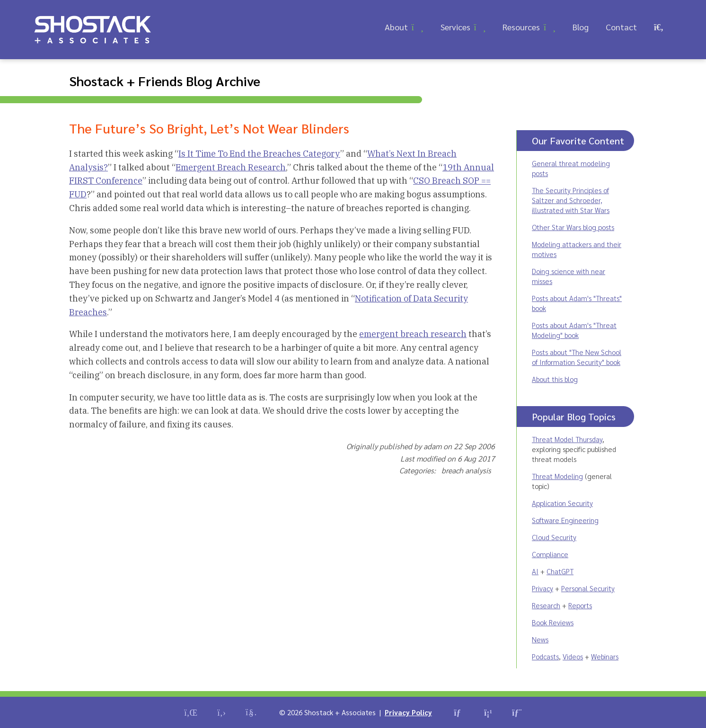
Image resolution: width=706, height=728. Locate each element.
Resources (521, 27)
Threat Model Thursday (567, 439)
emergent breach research (413, 334)
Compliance (550, 554)
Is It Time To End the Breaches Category (259, 154)
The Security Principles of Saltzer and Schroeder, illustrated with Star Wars (571, 200)
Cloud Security (554, 537)
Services (455, 27)
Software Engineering (565, 520)
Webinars (605, 656)
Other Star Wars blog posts (573, 227)
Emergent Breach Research (231, 167)
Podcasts (545, 656)
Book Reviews (553, 622)
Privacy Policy (408, 712)
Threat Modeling (557, 476)
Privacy (543, 588)
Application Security (562, 503)
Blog (581, 27)
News (540, 639)
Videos (573, 656)
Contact (621, 27)
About (396, 27)
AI (535, 571)
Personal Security (588, 588)
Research (546, 605)
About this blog (555, 379)
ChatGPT (560, 571)
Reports (580, 605)
